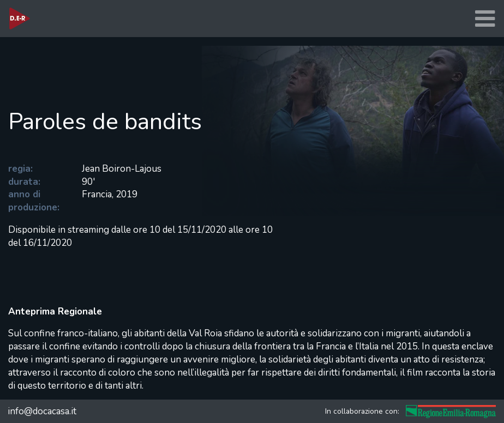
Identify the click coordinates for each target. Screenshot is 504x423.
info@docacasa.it (42, 411)
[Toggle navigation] (485, 19)
